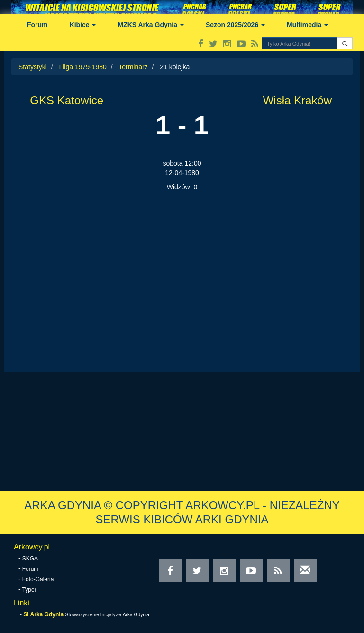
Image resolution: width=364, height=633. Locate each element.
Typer (29, 590)
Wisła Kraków (297, 100)
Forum (37, 25)
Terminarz (133, 67)
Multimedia (307, 25)
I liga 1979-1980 (82, 67)
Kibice (83, 25)
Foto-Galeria (38, 579)
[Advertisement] (182, 263)
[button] (345, 43)
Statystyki (33, 67)
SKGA (30, 559)
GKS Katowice (67, 100)
